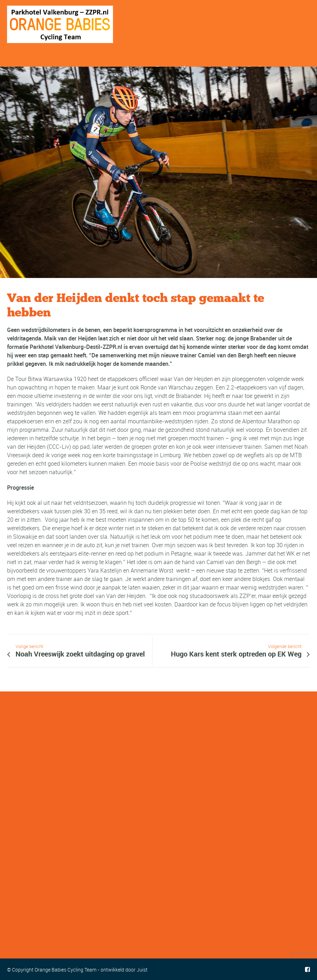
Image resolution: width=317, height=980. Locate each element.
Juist (142, 970)
